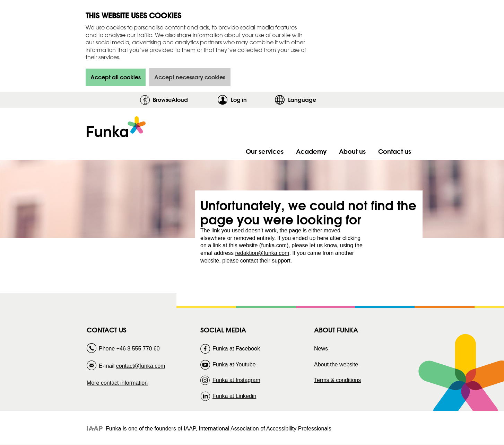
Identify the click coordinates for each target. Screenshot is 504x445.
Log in (251, 100)
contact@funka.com (141, 366)
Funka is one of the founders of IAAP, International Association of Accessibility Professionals (219, 429)
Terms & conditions (337, 380)
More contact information (117, 383)
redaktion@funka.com (262, 253)
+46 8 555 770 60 (138, 349)
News (321, 349)
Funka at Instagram (236, 380)
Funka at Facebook (236, 349)
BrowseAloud (170, 100)
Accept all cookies (116, 77)
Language (302, 100)
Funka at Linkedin (234, 396)
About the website (336, 364)
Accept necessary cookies (190, 77)
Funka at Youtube (234, 364)
